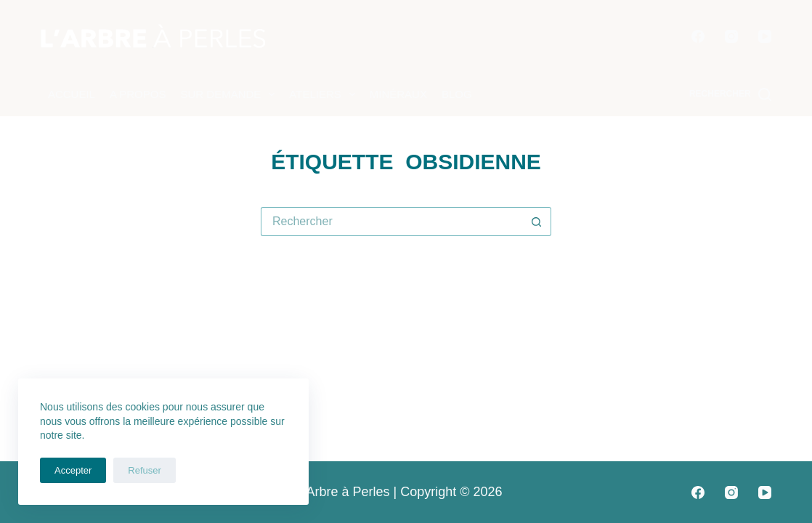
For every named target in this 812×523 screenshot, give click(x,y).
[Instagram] (731, 36)
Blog (457, 94)
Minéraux (398, 94)
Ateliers (325, 94)
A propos (138, 94)
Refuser (145, 470)
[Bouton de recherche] (537, 222)
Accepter (73, 470)
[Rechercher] (730, 94)
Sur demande (230, 94)
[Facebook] (698, 36)
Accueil (72, 94)
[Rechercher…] (391, 222)
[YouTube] (765, 36)
